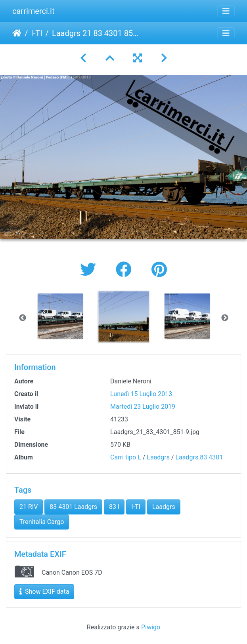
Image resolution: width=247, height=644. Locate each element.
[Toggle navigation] (226, 11)
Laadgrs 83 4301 (199, 457)
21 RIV (29, 507)
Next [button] (225, 318)
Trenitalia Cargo (42, 522)
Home (17, 33)
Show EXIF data (44, 592)
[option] (60, 316)
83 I (114, 507)
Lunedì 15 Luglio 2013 (141, 394)
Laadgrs (158, 457)
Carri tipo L (126, 457)
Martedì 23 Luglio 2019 (143, 407)
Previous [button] (23, 318)
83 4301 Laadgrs (73, 507)
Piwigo (151, 627)
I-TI (36, 33)
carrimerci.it (34, 11)
